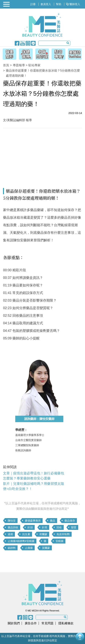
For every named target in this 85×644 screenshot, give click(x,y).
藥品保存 (70, 521)
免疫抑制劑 (63, 534)
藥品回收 (13, 527)
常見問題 (47, 623)
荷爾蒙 (43, 534)
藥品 (53, 521)
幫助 (59, 4)
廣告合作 (31, 623)
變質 (74, 527)
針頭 (30, 527)
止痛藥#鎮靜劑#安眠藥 (21, 541)
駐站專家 (34, 65)
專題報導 (19, 65)
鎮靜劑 (12, 548)
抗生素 (26, 534)
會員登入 (46, 4)
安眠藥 (60, 541)
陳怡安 (12, 521)
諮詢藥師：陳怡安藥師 (39, 419)
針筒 (45, 527)
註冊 (33, 4)
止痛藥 (29, 548)
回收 (59, 527)
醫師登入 (73, 4)
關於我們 (14, 623)
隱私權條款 (66, 623)
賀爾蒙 (46, 548)
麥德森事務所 (33, 521)
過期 (10, 534)
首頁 (6, 65)
